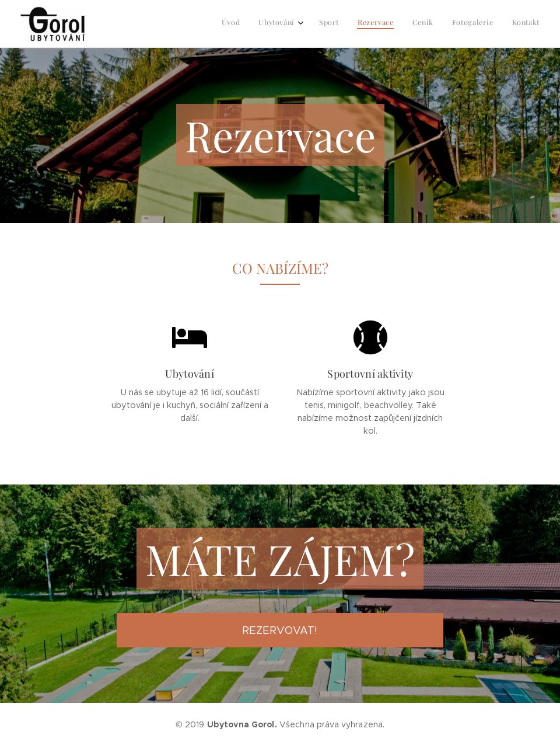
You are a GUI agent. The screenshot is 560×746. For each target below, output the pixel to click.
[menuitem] (425, 24)
